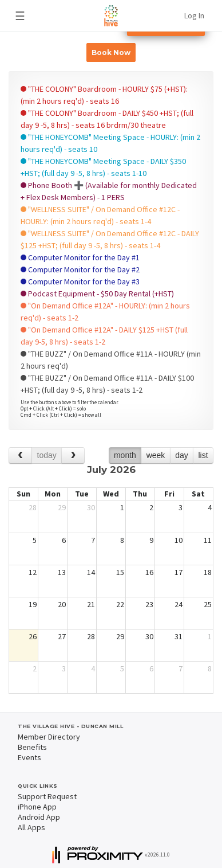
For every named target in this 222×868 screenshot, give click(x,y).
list (203, 455)
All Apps (31, 827)
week (156, 455)
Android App (39, 817)
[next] (73, 455)
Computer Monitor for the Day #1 (80, 257)
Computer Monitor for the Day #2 (80, 269)
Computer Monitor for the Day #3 (80, 281)
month (125, 455)
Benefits (32, 747)
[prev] (20, 455)
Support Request (47, 796)
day (182, 455)
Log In (194, 15)
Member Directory (49, 737)
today (47, 455)
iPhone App (37, 807)
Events (29, 757)
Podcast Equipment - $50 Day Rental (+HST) (97, 294)
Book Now (111, 52)
